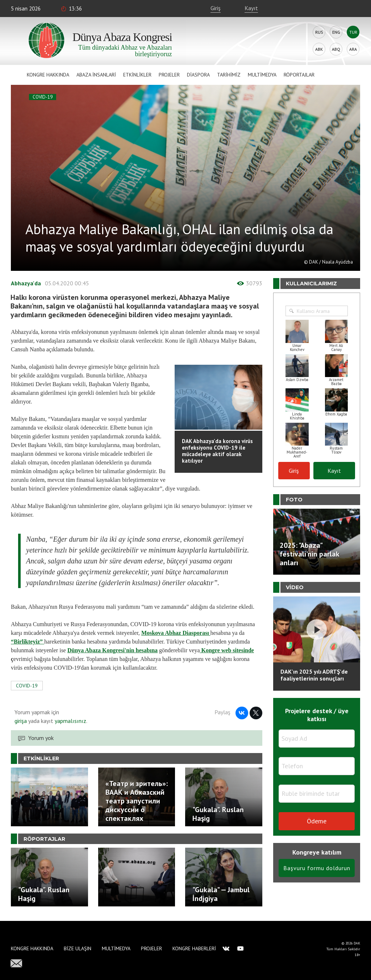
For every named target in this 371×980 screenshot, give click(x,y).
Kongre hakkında (48, 75)
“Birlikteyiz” (27, 642)
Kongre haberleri (194, 948)
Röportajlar (299, 75)
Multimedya (262, 75)
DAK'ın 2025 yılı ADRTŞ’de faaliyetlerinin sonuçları (314, 675)
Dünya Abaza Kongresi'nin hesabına (112, 650)
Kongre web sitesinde (227, 650)
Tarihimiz (229, 75)
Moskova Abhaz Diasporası (176, 633)
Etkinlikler (137, 75)
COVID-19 (43, 97)
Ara (353, 49)
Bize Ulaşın (78, 948)
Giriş (216, 8)
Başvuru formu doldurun (317, 868)
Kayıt (251, 8)
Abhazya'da (26, 283)
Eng (336, 32)
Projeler (169, 75)
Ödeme (317, 821)
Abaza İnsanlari (96, 75)
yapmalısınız (70, 721)
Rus (319, 32)
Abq (336, 49)
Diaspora (198, 75)
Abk (319, 49)
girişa (21, 721)
